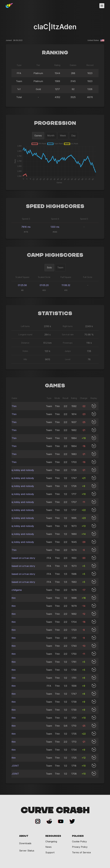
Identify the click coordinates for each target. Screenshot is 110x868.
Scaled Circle (44, 277)
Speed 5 (84, 219)
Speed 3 (26, 219)
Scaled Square (22, 277)
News (48, 847)
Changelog (51, 841)
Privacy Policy (80, 847)
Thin (14, 406)
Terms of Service (81, 852)
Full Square (66, 277)
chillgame (17, 590)
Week (63, 136)
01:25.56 (22, 285)
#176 (26, 232)
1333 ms (55, 227)
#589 (55, 232)
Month (51, 136)
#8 (22, 290)
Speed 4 (55, 219)
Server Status (27, 851)
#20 (44, 290)
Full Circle (88, 277)
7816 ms (26, 227)
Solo (49, 268)
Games (38, 136)
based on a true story (23, 558)
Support (50, 852)
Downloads (25, 843)
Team (60, 268)
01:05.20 (44, 285)
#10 (66, 290)
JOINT (15, 766)
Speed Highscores (55, 206)
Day (73, 136)
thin (14, 598)
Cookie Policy (79, 841)
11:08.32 (66, 285)
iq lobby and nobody (23, 470)
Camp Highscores (55, 255)
